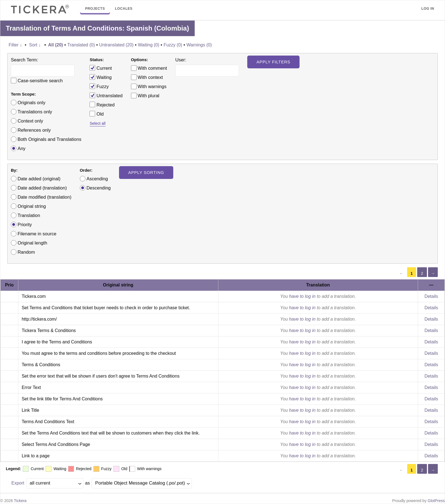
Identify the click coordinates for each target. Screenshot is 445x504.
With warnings (152, 86)
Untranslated (106, 95)
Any (21, 148)
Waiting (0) (149, 45)
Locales (124, 9)
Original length (32, 243)
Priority (25, 224)
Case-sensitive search (40, 81)
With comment (152, 68)
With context (150, 77)
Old (97, 114)
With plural (149, 96)
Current (101, 68)
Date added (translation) (42, 188)
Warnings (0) (199, 45)
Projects (95, 9)
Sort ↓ (35, 45)
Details (431, 296)
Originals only (31, 103)
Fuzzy (99, 86)
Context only (30, 121)
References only (34, 130)
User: (181, 60)
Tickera (20, 501)
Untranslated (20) (117, 45)
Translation (29, 215)
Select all (97, 123)
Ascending (97, 179)
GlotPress (436, 501)
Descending (99, 188)
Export (18, 483)
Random (26, 252)
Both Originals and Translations (49, 139)
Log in (428, 9)
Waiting (101, 77)
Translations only (35, 112)
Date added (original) (39, 179)
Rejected (102, 104)
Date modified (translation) (44, 197)
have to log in (302, 296)
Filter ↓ (15, 45)
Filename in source (37, 234)
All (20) (55, 45)
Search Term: (24, 60)
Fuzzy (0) (173, 45)
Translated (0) (81, 45)
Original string (32, 206)
